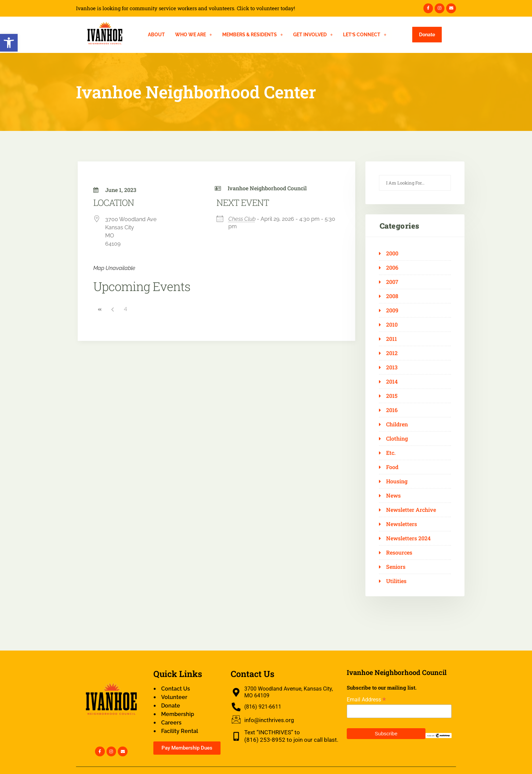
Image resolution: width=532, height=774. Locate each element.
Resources (399, 553)
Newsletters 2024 (408, 538)
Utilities (396, 581)
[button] (9, 43)
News (393, 496)
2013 (392, 367)
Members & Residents (253, 35)
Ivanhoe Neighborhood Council (267, 188)
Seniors (396, 567)
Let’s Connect (365, 35)
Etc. (391, 453)
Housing (397, 481)
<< (100, 309)
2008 (392, 296)
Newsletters (402, 524)
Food (392, 467)
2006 (392, 268)
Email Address (366, 700)
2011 (392, 339)
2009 (392, 310)
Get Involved (313, 35)
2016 (392, 410)
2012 (392, 353)
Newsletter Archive (411, 510)
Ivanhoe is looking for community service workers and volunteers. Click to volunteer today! (186, 8)
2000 (392, 253)
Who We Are (194, 35)
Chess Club (242, 219)
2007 (392, 282)
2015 (392, 396)
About (156, 35)
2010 (392, 325)
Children (397, 424)
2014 (392, 382)
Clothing (397, 439)
